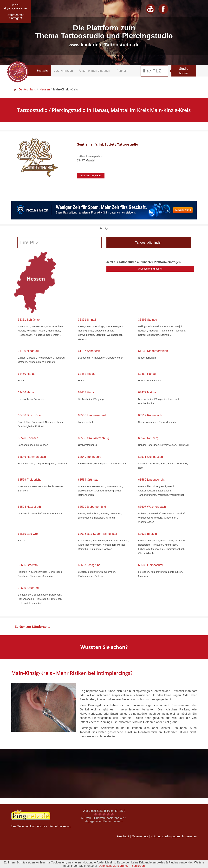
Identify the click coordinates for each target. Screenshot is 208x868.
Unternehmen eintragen (95, 71)
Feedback (123, 836)
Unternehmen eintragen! (150, 269)
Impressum (189, 836)
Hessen (45, 89)
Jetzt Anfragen (63, 71)
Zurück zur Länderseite (32, 627)
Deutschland (25, 89)
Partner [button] (122, 71)
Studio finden (184, 71)
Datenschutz (140, 836)
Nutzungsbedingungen (165, 836)
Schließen (138, 866)
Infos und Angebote (91, 176)
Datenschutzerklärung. (113, 866)
